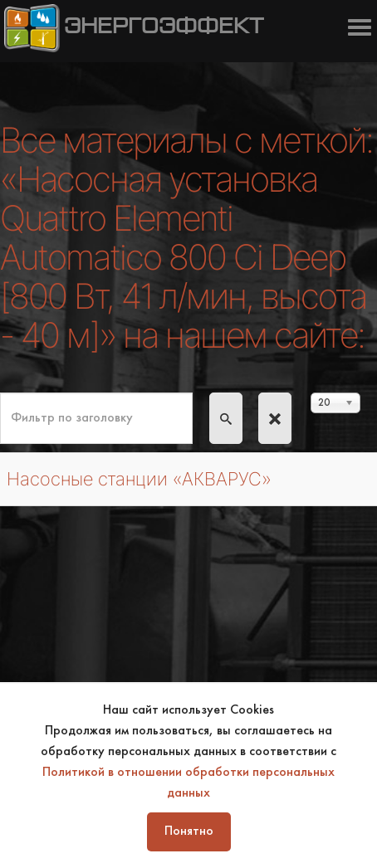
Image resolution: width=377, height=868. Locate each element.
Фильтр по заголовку (0, 393)
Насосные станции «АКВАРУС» (139, 479)
